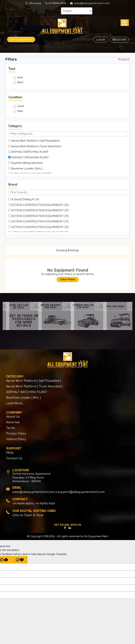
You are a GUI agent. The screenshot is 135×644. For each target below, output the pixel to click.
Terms (11, 429)
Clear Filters (68, 280)
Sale (18, 77)
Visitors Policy (16, 441)
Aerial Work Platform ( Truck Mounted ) (35, 146)
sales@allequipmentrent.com (90, 3)
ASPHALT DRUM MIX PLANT (28, 158)
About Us (13, 418)
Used (19, 106)
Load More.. (15, 404)
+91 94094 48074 (56, 3)
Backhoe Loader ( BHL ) (26, 169)
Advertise (13, 424)
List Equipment (21, 39)
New (18, 111)
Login (101, 40)
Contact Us (14, 461)
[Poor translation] (20, 562)
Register (119, 40)
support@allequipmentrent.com (81, 494)
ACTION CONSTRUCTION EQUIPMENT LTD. (39, 205)
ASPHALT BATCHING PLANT (28, 152)
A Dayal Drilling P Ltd (24, 199)
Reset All (124, 59)
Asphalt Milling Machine (25, 163)
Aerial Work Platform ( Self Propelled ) (34, 141)
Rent (18, 82)
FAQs (10, 455)
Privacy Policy (16, 435)
